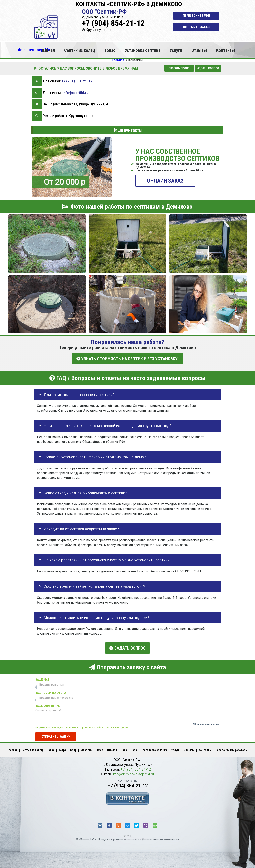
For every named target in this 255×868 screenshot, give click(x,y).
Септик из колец (80, 50)
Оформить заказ (196, 27)
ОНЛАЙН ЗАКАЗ (165, 181)
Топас (110, 50)
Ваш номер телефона (51, 692)
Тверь (135, 749)
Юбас (100, 749)
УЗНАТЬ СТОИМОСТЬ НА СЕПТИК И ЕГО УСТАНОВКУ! (128, 359)
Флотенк (86, 749)
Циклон (112, 749)
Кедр (73, 749)
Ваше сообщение (48, 705)
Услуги (176, 50)
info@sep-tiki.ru (75, 93)
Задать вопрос (208, 68)
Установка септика (143, 50)
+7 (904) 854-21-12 (113, 23)
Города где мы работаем (232, 749)
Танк (124, 749)
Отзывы (199, 50)
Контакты (226, 50)
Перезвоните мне (196, 16)
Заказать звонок (179, 68)
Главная (48, 50)
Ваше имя (42, 679)
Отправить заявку (56, 736)
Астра (62, 749)
